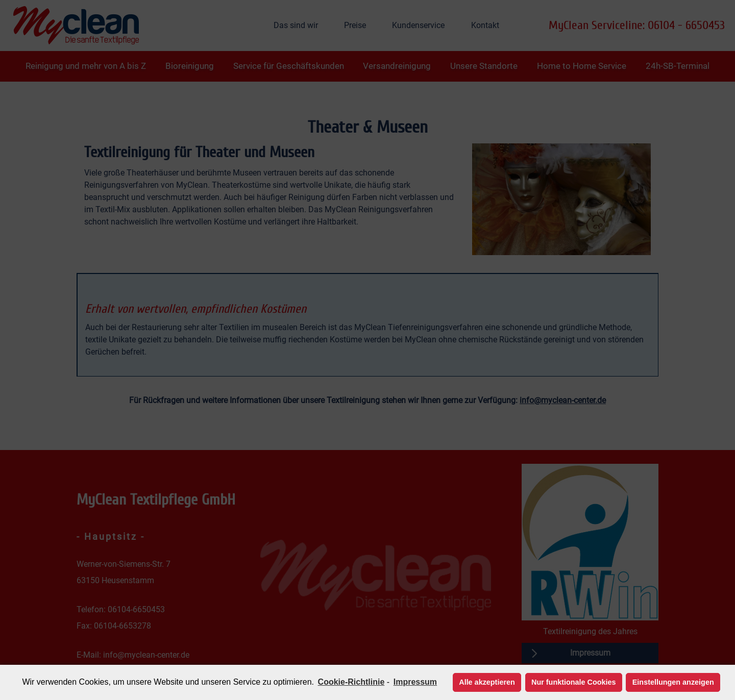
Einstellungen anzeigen (673, 682)
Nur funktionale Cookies (574, 682)
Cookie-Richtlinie (351, 682)
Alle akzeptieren (487, 682)
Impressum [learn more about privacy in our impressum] (415, 682)
